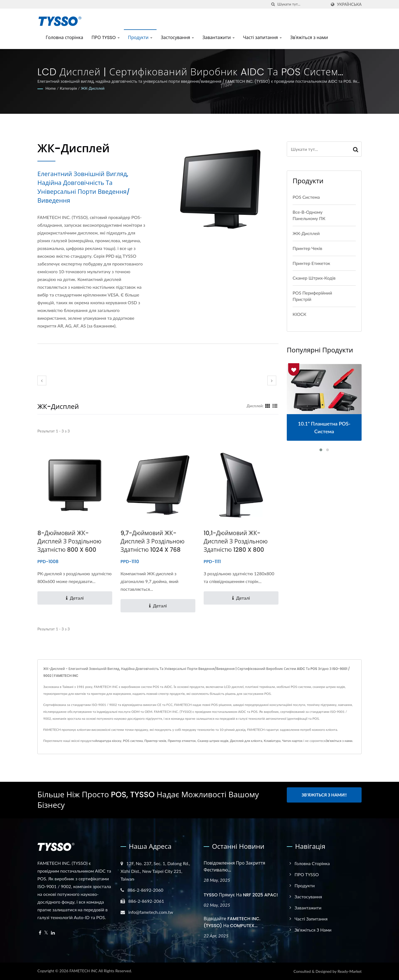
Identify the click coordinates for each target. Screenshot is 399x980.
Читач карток (292, 741)
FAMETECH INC (83, 971)
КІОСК (299, 314)
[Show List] (275, 406)
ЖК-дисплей (93, 88)
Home (51, 88)
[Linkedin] (53, 933)
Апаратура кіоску (108, 741)
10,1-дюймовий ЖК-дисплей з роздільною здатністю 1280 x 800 (236, 541)
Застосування (177, 38)
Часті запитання (262, 38)
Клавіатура (272, 741)
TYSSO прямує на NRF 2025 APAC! (241, 895)
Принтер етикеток (311, 263)
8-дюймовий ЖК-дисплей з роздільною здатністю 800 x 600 (70, 541)
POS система (306, 197)
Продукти (140, 38)
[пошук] (273, 4)
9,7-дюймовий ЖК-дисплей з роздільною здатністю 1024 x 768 (153, 541)
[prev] (42, 381)
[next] (272, 381)
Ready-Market (350, 971)
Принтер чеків (307, 248)
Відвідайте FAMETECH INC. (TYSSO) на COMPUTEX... (232, 922)
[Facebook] (40, 933)
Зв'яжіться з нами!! (324, 795)
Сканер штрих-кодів (314, 278)
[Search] (302, 4)
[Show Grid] (268, 406)
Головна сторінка (64, 38)
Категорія (68, 88)
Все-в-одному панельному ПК (309, 215)
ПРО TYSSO (106, 38)
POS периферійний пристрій (312, 296)
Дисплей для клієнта (246, 741)
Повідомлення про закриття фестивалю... (234, 866)
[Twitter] (46, 933)
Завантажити (218, 38)
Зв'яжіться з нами (309, 38)
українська (349, 4)
